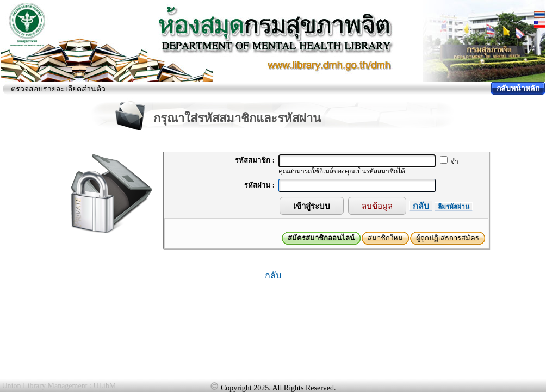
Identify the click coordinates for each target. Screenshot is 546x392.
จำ (449, 161)
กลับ (421, 206)
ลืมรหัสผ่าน (454, 207)
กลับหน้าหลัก (518, 88)
